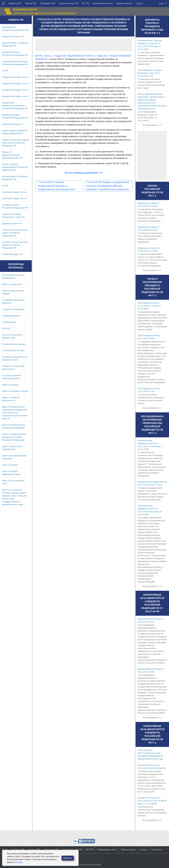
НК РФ (5, 186)
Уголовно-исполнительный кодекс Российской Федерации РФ (15, 233)
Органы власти (124, 3)
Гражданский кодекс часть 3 (15, 90)
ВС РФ (85, 3)
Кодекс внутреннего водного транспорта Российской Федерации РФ (16, 143)
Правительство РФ (69, 3)
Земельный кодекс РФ (13, 124)
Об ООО (6, 328)
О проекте (157, 850)
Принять (68, 858)
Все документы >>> (152, 125)
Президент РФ (48, 3)
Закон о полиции (10, 385)
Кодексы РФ (15, 3)
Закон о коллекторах (12, 284)
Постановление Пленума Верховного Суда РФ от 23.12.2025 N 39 (150, 73)
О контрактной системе (13, 350)
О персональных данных (14, 344)
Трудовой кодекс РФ (12, 223)
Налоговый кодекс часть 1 (15, 192)
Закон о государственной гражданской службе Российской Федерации (14, 437)
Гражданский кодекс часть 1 (15, 77)
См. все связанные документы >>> (84, 173)
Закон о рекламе (10, 465)
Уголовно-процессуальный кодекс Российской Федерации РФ (15, 245)
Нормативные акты (103, 3)
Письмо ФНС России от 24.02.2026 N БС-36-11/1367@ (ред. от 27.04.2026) (152, 801)
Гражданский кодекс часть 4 (15, 96)
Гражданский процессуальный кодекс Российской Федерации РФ (15, 105)
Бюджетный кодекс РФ (13, 36)
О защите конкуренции (13, 309)
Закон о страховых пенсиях (15, 391)
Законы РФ (31, 3)
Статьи (139, 3)
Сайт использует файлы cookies (86, 864)
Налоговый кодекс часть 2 (15, 198)
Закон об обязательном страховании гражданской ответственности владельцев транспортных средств (15, 413)
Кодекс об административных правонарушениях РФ (12, 155)
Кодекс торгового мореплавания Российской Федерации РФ (15, 167)
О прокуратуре (9, 322)
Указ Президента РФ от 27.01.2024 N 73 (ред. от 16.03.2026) (149, 306)
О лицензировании (11, 316)
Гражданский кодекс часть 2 (15, 83)
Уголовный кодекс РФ (12, 254)
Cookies (19, 862)
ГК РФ (5, 71)
